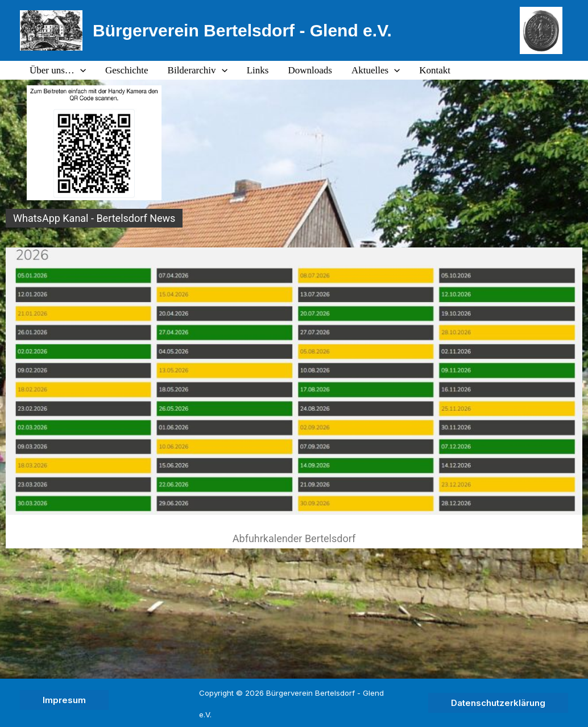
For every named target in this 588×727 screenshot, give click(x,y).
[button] (64, 700)
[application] (80, 71)
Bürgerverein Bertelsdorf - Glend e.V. (242, 30)
